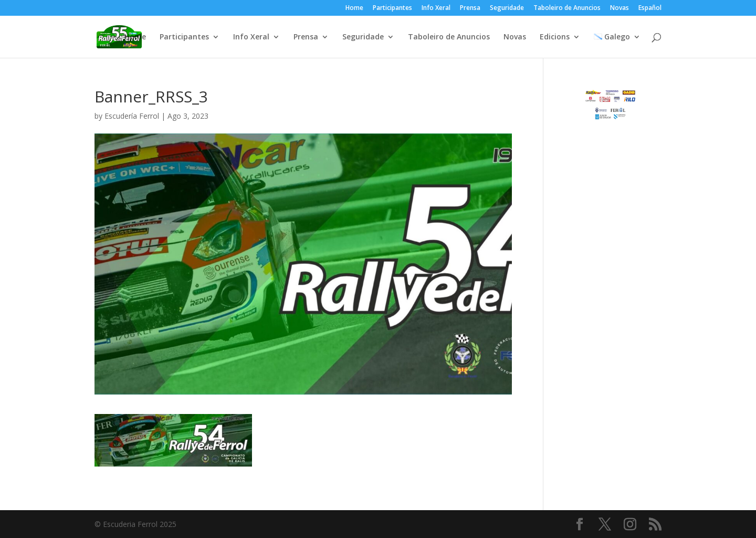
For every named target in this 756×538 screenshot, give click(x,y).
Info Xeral (436, 8)
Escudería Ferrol (132, 116)
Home (354, 8)
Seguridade (507, 8)
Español (650, 8)
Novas (619, 8)
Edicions (555, 37)
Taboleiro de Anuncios (567, 8)
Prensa (470, 8)
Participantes (392, 8)
